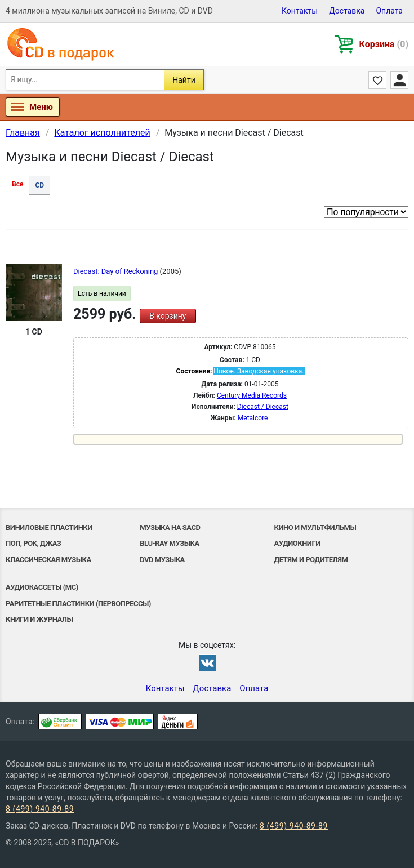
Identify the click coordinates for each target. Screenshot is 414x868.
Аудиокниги (297, 543)
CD (39, 185)
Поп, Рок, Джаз (33, 543)
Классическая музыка (48, 560)
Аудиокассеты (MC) (42, 587)
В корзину (168, 316)
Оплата (389, 11)
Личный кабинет (399, 80)
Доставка (347, 11)
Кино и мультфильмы (315, 528)
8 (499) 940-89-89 (40, 809)
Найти (184, 80)
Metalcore (253, 418)
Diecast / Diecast (263, 407)
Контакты (300, 11)
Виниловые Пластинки (49, 528)
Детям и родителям (311, 560)
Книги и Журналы (39, 619)
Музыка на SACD (170, 528)
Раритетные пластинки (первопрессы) (78, 604)
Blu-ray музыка (169, 543)
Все (17, 184)
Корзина (384, 44)
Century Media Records (252, 395)
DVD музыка (162, 560)
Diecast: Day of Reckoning (117, 271)
